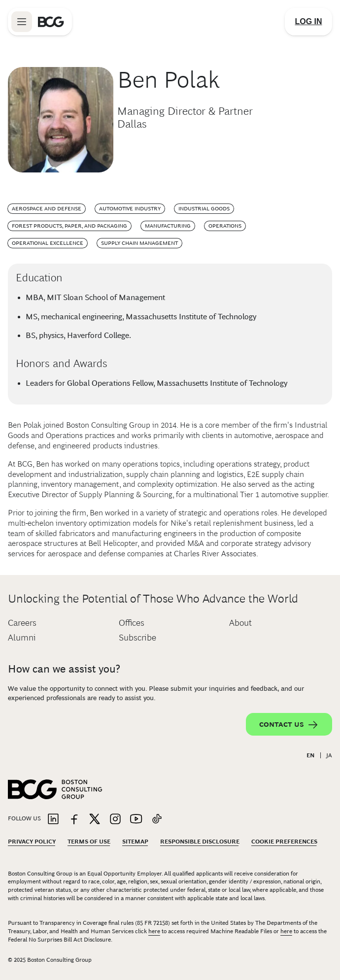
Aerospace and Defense (47, 208)
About (240, 623)
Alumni (22, 638)
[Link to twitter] (95, 820)
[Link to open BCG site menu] (22, 22)
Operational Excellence (48, 243)
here (154, 931)
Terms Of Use (89, 842)
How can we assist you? (64, 669)
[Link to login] (308, 22)
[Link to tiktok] (157, 820)
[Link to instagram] (115, 820)
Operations (225, 226)
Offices (132, 623)
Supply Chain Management (139, 243)
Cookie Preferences (284, 842)
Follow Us (24, 818)
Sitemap (135, 842)
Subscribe (137, 638)
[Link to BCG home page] (51, 22)
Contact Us (289, 725)
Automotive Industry (130, 208)
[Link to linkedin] (53, 820)
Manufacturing (168, 226)
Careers (22, 623)
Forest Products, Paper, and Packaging (69, 226)
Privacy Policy (32, 842)
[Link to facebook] (74, 820)
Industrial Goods (204, 208)
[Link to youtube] (136, 820)
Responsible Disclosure (200, 842)
